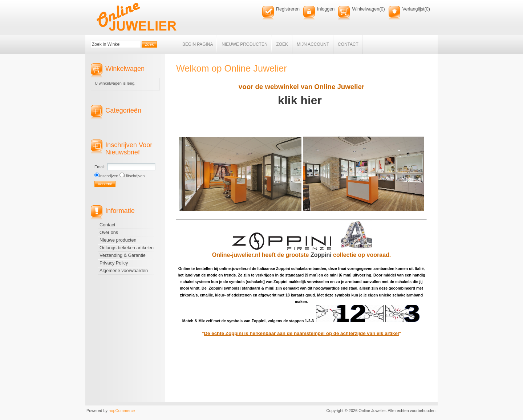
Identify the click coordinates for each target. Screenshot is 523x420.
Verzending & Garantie (123, 255)
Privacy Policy (114, 263)
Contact (348, 44)
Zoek (282, 44)
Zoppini (322, 255)
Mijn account (313, 44)
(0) (382, 9)
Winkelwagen (366, 9)
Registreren (288, 9)
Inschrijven (109, 176)
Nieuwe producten (244, 44)
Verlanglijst (413, 9)
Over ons (109, 233)
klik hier (301, 100)
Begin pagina (198, 44)
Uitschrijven (135, 176)
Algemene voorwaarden (124, 271)
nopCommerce (122, 411)
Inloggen (326, 9)
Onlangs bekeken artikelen (127, 248)
